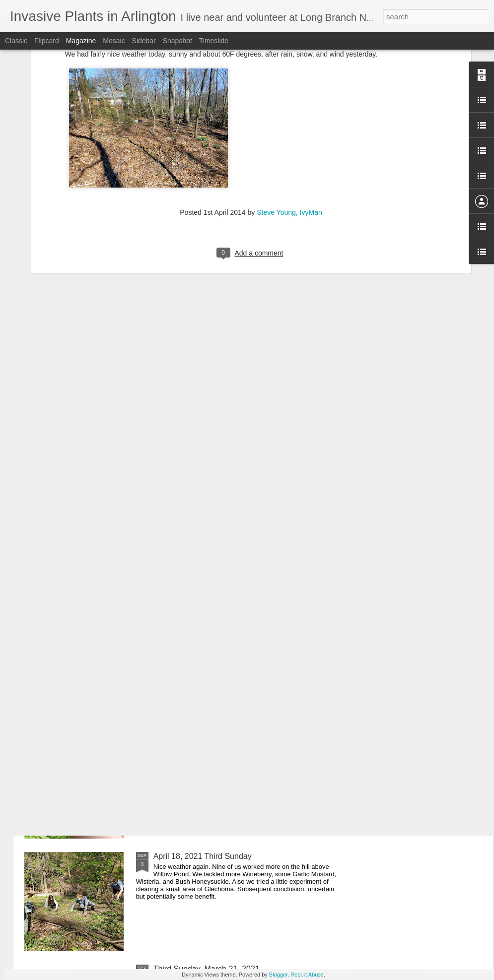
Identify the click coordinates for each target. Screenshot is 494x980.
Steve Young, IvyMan (289, 122)
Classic (16, 41)
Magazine (81, 41)
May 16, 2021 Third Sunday (202, 744)
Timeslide (214, 41)
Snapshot (177, 41)
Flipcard (47, 41)
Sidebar (144, 41)
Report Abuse (307, 975)
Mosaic (114, 41)
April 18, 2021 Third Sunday (203, 856)
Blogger (278, 975)
